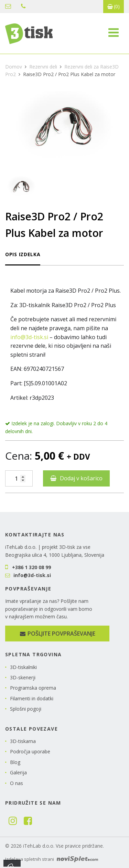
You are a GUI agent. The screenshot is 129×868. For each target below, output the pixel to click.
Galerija (18, 772)
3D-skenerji (23, 677)
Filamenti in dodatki (32, 698)
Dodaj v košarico (81, 478)
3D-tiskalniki (23, 667)
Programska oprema (33, 688)
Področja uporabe (30, 751)
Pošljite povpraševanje (57, 634)
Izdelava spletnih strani (52, 859)
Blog (15, 762)
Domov (14, 67)
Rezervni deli (43, 67)
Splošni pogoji (26, 709)
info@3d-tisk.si (8, 6)
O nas (17, 783)
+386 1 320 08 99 (23, 6)
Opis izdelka (23, 254)
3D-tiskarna (23, 741)
